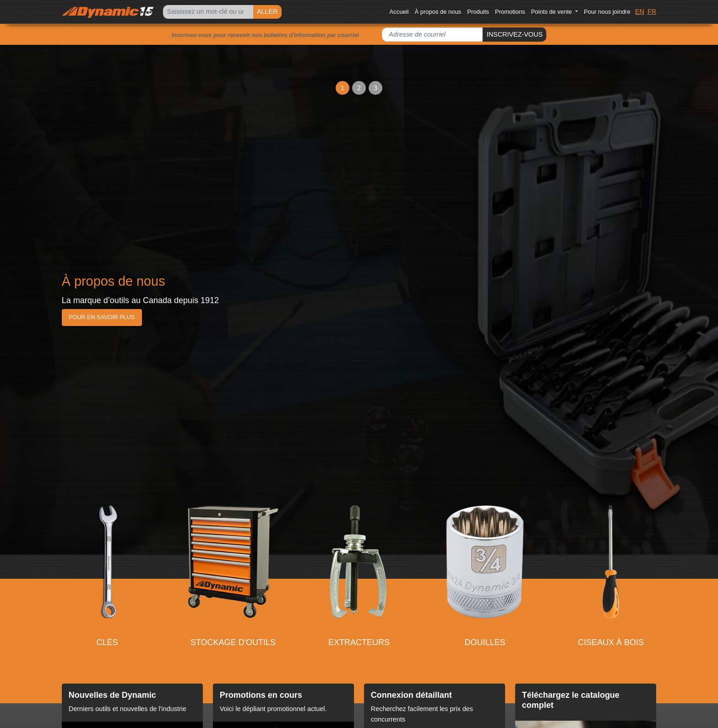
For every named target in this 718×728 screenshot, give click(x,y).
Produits (478, 12)
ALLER (267, 11)
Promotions (510, 12)
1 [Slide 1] (343, 88)
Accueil (399, 12)
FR (652, 11)
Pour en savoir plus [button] (102, 317)
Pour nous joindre (607, 12)
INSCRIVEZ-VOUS (515, 34)
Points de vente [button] (552, 12)
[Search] (208, 12)
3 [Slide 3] (375, 88)
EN (640, 11)
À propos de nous (438, 12)
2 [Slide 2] (359, 88)
